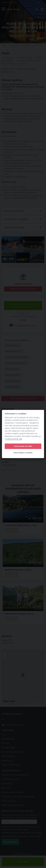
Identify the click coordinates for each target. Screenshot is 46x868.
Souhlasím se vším (23, 446)
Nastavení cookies (23, 453)
